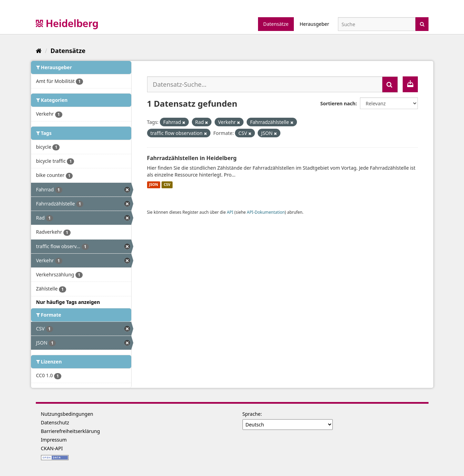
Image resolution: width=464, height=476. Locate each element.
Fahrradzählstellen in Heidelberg (192, 158)
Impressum (54, 440)
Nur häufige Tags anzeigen (68, 302)
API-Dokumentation (266, 212)
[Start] (39, 51)
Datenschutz (55, 422)
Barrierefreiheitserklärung (71, 431)
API (230, 212)
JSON (154, 185)
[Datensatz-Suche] (377, 24)
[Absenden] (422, 24)
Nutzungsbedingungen (67, 414)
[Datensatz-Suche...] (265, 84)
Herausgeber (315, 24)
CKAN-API (52, 448)
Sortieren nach (338, 103)
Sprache (252, 414)
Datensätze (276, 24)
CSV (167, 185)
